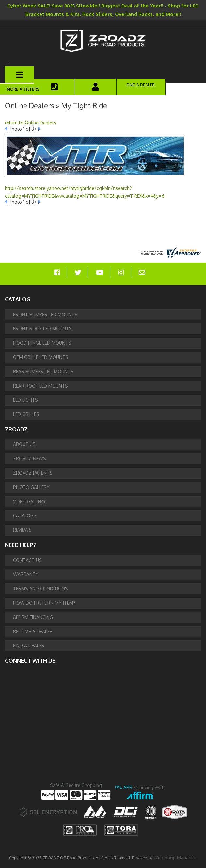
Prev (6, 129)
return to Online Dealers (31, 123)
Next (39, 129)
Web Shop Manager (175, 857)
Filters (29, 89)
